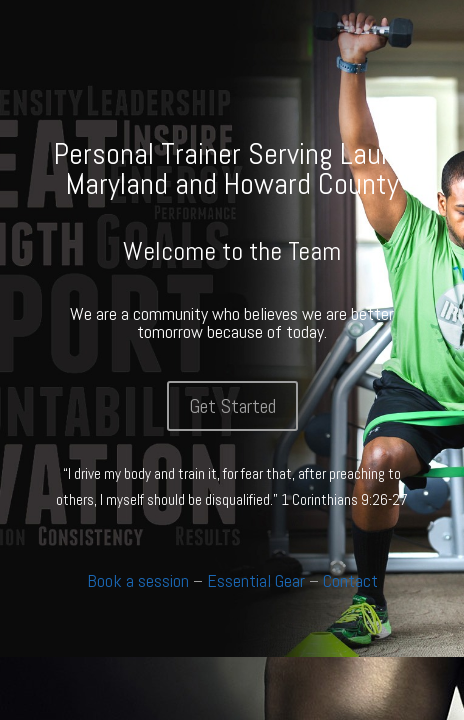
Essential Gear (256, 580)
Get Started (232, 406)
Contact (350, 580)
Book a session (138, 580)
